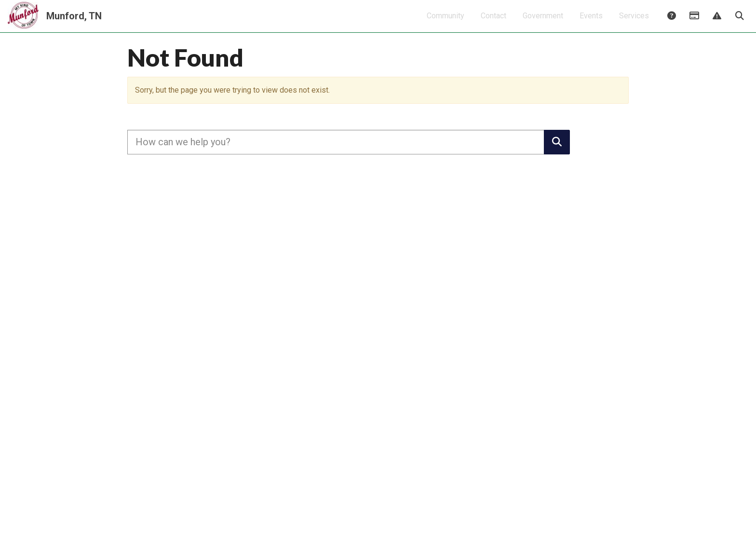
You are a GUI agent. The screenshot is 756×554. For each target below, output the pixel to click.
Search (739, 23)
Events (591, 22)
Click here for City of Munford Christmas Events (378, 56)
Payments (694, 23)
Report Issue (716, 23)
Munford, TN (74, 22)
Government (543, 22)
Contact (493, 22)
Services (634, 22)
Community (445, 22)
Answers (671, 23)
